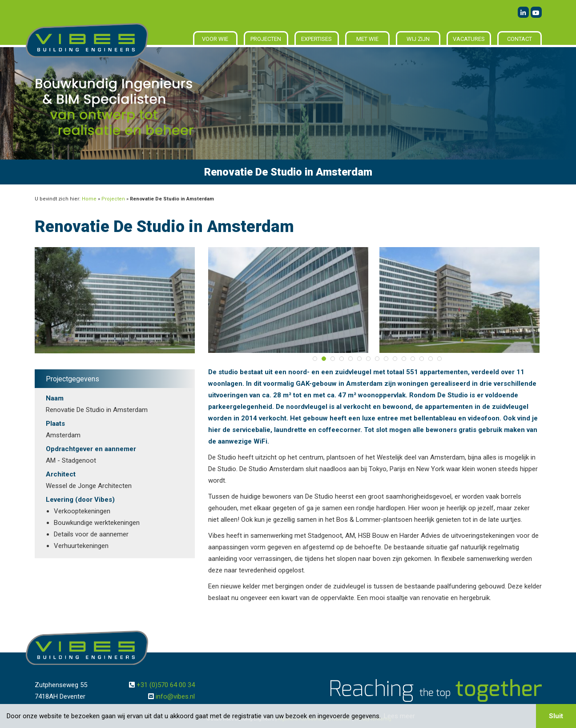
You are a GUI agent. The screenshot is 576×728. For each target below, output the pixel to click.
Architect (61, 474)
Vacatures (469, 39)
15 (439, 359)
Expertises (316, 39)
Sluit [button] (556, 716)
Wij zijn (418, 39)
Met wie (367, 39)
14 (431, 359)
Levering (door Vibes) (80, 500)
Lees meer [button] (399, 716)
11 (404, 359)
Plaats (55, 424)
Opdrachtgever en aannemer (91, 449)
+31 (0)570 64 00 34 (166, 685)
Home (89, 199)
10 (395, 359)
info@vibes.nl (175, 696)
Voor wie (215, 39)
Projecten (266, 39)
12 (413, 359)
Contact (520, 39)
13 (422, 359)
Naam (55, 398)
